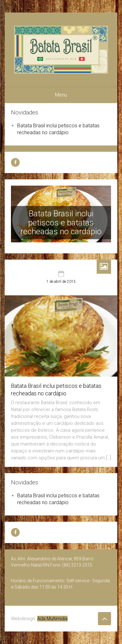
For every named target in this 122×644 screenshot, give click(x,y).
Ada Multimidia (52, 619)
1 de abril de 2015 (61, 282)
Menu (61, 95)
